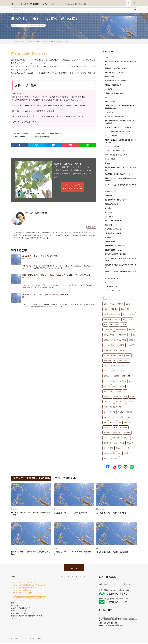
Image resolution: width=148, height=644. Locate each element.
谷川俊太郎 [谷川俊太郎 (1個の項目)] (107, 395)
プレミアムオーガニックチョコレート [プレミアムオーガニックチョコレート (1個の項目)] (116, 364)
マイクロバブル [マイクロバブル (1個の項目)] (124, 359)
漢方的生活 (109, 212)
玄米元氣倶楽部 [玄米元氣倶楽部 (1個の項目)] (121, 328)
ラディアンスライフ (112, 277)
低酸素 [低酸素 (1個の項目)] (106, 452)
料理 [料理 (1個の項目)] (105, 406)
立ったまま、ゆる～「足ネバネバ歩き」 (116, 511)
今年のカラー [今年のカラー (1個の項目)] (120, 400)
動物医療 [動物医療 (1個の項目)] (127, 421)
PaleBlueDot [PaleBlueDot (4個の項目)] (114, 308)
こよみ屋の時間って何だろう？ (116, 200)
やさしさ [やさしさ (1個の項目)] (112, 421)
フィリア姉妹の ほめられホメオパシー (119, 133)
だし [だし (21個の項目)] (105, 303)
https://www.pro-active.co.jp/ (114, 626)
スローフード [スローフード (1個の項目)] (108, 400)
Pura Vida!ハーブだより (114, 229)
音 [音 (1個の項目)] (125, 390)
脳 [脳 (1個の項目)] (134, 333)
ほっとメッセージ (111, 60)
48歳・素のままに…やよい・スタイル (118, 156)
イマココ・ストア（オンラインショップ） (25, 583)
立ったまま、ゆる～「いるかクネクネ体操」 (73, 513)
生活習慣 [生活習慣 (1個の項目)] (132, 328)
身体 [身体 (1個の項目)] (120, 421)
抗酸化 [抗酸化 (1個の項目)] (115, 385)
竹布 (12, 603)
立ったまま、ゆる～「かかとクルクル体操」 (41, 258)
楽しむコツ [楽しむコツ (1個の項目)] (112, 344)
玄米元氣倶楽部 (110, 241)
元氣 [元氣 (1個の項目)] (105, 421)
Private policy (73, 577)
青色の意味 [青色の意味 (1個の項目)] (116, 436)
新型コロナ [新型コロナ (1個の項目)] (107, 375)
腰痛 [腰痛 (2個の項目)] (118, 313)
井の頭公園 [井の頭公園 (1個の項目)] (107, 349)
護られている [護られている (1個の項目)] (108, 390)
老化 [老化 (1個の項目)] (130, 380)
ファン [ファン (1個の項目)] (124, 323)
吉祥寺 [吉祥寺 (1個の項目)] (129, 400)
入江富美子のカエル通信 (114, 233)
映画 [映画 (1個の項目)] (115, 442)
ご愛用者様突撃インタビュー (115, 249)
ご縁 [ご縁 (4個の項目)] (105, 308)
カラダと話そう (110, 103)
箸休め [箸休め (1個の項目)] (106, 457)
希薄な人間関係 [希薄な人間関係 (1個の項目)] (109, 333)
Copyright (84, 577)
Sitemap (64, 577)
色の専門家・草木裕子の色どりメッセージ (120, 174)
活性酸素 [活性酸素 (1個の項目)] (127, 431)
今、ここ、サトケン (112, 137)
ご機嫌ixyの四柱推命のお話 (115, 95)
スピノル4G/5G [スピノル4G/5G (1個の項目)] (118, 416)
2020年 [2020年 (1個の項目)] (117, 375)
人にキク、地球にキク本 (114, 87)
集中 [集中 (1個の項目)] (126, 395)
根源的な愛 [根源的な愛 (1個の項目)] (118, 395)
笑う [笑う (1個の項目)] (124, 370)
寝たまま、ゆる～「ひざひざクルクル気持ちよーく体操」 (46, 297)
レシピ (107, 281)
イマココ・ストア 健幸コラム (21, 591)
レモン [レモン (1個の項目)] (106, 370)
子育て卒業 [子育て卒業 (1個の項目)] (124, 426)
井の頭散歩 (109, 196)
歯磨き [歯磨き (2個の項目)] (132, 313)
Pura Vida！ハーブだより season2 (117, 83)
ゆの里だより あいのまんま (115, 245)
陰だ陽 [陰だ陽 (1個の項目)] (132, 395)
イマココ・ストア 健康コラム (35, 639)
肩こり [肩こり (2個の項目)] (125, 313)
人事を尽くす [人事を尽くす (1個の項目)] (121, 333)
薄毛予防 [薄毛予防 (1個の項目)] (107, 431)
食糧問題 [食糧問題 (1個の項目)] (121, 344)
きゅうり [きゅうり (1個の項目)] (107, 416)
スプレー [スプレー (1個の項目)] (107, 436)
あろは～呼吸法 (110, 160)
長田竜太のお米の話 (112, 204)
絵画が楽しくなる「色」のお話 (116, 70)
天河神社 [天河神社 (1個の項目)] (118, 390)
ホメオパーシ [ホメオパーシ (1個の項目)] (115, 370)
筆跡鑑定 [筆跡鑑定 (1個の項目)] (130, 411)
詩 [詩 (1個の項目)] (132, 436)
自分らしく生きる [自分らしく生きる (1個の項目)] (110, 354)
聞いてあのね (110, 78)
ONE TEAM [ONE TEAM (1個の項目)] (126, 375)
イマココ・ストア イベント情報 (22, 593)
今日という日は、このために (115, 74)
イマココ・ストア (115, 585)
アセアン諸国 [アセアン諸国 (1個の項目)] (114, 323)
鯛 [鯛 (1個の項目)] (115, 359)
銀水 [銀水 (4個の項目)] (122, 308)
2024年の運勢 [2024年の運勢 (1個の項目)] (108, 447)
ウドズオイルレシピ (114, 289)
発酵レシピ (111, 114)
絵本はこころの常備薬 (113, 147)
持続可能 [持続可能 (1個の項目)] (107, 385)
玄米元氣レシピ (113, 285)
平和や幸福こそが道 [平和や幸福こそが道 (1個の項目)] (119, 339)
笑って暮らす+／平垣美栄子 (115, 118)
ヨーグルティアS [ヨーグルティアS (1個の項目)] (109, 411)
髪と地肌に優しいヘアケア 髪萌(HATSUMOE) (26, 616)
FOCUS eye (109, 216)
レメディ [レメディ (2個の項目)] (117, 318)
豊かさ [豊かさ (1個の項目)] (118, 447)
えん (106, 99)
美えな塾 (108, 208)
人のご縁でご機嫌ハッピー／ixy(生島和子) (120, 128)
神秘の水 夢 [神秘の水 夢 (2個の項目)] (108, 318)
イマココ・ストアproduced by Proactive (72, 189)
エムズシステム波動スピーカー (21, 609)
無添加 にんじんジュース (19, 611)
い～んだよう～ (110, 91)
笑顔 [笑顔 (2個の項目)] (105, 323)
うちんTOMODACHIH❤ (114, 220)
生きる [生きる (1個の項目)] (128, 416)
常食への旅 (109, 225)
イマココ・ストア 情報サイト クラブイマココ (26, 588)
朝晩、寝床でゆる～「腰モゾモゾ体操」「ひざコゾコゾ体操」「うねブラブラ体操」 (57, 277)
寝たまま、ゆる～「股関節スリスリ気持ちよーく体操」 (31, 553)
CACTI (13, 619)
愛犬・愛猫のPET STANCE (20, 614)
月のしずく (15, 606)
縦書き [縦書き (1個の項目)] (128, 354)
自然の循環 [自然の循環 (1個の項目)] (115, 457)
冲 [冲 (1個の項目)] (104, 344)
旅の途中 (108, 237)
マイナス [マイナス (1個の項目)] (130, 442)
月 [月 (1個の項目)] (129, 333)
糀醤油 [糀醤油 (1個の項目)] (113, 452)
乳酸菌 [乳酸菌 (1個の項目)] (121, 354)
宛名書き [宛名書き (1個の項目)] (121, 411)
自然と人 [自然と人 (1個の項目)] (126, 436)
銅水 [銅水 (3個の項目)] (112, 313)
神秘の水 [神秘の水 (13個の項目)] (120, 303)
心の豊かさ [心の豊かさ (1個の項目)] (107, 442)
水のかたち (109, 164)
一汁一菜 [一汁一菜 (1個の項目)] (126, 447)
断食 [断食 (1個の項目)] (115, 426)
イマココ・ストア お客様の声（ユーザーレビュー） (28, 585)
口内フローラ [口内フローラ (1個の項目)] (108, 328)
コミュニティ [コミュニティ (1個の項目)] (117, 431)
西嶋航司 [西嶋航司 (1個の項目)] (132, 339)
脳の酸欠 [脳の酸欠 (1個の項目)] (123, 349)
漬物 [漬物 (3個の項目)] (128, 308)
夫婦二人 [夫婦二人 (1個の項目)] (123, 380)
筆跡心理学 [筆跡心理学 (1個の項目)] (107, 359)
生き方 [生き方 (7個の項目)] (128, 303)
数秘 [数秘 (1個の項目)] (120, 452)
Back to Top (74, 569)
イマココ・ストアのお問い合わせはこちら (30, 598)
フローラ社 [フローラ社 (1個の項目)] (107, 426)
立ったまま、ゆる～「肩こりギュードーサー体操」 (74, 553)
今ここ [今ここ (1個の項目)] (122, 442)
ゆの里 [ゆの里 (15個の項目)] (112, 303)
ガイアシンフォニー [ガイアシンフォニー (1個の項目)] (110, 380)
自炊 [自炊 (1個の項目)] (115, 349)
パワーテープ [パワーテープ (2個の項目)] (128, 318)
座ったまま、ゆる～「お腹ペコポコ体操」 (117, 551)
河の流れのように (111, 192)
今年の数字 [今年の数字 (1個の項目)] (131, 344)
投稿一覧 (91, 229)
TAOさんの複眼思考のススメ (115, 151)
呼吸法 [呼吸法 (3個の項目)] (106, 313)
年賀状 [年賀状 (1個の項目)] (126, 452)
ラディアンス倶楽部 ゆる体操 (34, 28)
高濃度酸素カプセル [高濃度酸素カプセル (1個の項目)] (116, 406)
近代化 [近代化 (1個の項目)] (122, 385)
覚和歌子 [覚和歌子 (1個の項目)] (107, 339)
